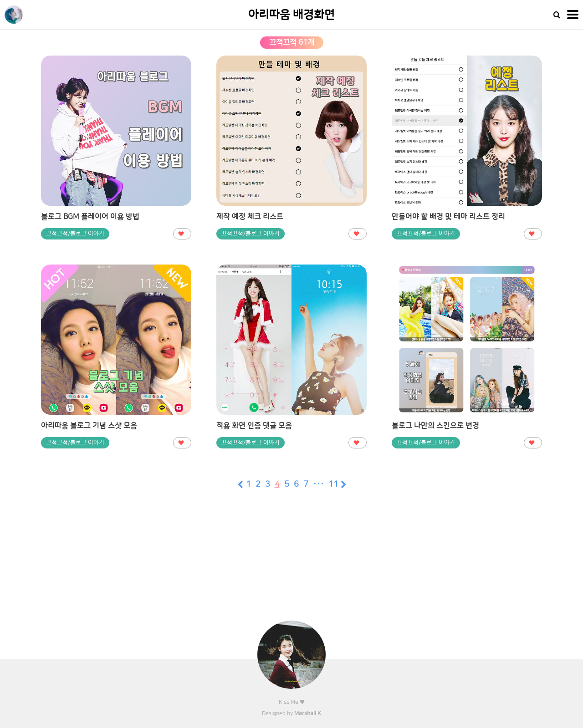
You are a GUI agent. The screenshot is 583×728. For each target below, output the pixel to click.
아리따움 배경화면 (291, 15)
